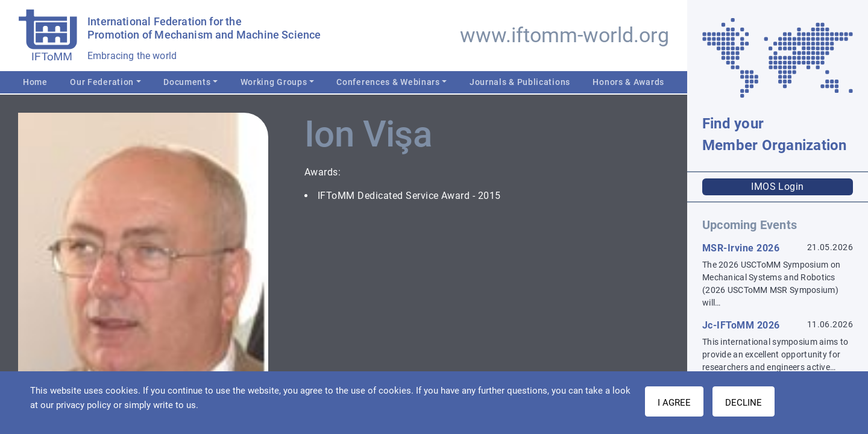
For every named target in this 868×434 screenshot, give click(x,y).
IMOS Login (778, 187)
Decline (744, 403)
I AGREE (674, 403)
